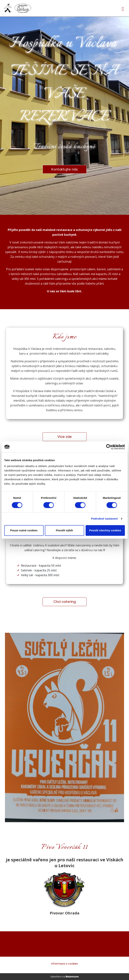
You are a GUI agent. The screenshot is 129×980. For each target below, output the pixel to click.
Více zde (65, 437)
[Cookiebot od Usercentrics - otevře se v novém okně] (109, 447)
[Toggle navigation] (123, 8)
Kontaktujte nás (65, 169)
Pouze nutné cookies (24, 530)
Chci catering (65, 602)
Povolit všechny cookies (105, 530)
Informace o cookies (65, 964)
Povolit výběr (64, 530)
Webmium (72, 977)
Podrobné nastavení (104, 519)
